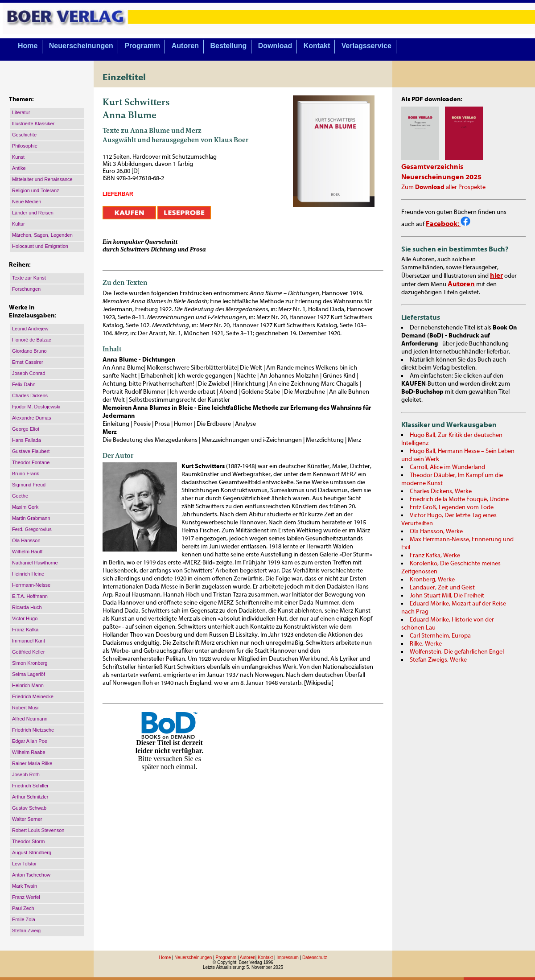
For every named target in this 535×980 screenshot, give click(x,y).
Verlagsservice (366, 46)
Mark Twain (25, 886)
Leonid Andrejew (30, 329)
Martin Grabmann (31, 518)
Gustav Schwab (29, 808)
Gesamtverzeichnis (432, 167)
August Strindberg (32, 852)
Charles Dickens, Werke (441, 491)
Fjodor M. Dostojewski (36, 407)
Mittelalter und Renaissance (42, 179)
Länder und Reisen (33, 213)
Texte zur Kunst (29, 278)
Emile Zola (24, 919)
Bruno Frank (26, 474)
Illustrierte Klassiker (33, 124)
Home (28, 46)
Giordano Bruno (29, 351)
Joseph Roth (26, 774)
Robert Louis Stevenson (38, 830)
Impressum (287, 957)
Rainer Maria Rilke (32, 763)
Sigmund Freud (29, 485)
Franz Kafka (25, 630)
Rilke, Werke (426, 644)
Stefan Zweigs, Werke (438, 660)
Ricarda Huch (27, 607)
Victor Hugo (25, 618)
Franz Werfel (26, 897)
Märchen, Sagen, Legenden (42, 235)
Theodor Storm (28, 841)
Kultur (19, 224)
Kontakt (317, 46)
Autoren (185, 46)
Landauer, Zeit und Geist (442, 588)
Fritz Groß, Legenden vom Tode (452, 507)
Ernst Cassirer (28, 362)
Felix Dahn (24, 384)
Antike (19, 168)
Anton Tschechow (31, 875)
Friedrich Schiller (30, 786)
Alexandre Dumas (31, 418)
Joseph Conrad (29, 373)
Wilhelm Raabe (29, 752)
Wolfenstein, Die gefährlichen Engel (457, 652)
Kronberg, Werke (432, 580)
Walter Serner (27, 819)
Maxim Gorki (26, 507)
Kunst (18, 157)
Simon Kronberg (30, 663)
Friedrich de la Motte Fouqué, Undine (459, 499)
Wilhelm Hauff (27, 552)
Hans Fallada (27, 440)
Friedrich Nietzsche (33, 730)
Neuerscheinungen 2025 (441, 177)
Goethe (20, 496)
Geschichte (24, 135)
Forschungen (26, 289)
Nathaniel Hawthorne (35, 563)
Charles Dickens (30, 395)
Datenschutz (315, 957)
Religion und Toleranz (36, 190)
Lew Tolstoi (24, 864)
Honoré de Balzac (31, 340)
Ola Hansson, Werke (436, 531)
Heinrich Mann (28, 685)
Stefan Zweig (26, 931)
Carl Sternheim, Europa (440, 636)
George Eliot (26, 429)
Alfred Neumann (30, 719)
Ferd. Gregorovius (32, 529)
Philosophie (25, 146)
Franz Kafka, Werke (435, 556)
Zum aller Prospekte (443, 187)
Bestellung (229, 46)
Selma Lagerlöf (29, 674)
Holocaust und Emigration (40, 246)
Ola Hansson (26, 540)
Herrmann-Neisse (31, 585)
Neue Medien (27, 202)
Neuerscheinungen (81, 46)
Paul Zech (23, 908)
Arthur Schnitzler (30, 797)
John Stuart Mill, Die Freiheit (447, 596)
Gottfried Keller (28, 652)
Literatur (21, 112)
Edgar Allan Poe (30, 741)
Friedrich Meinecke (33, 696)
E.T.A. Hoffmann (30, 596)
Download (275, 46)
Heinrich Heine (28, 574)
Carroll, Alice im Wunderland (447, 467)
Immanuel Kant (29, 641)
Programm (142, 46)
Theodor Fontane (31, 462)
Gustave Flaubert (31, 451)
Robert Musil (26, 708)
